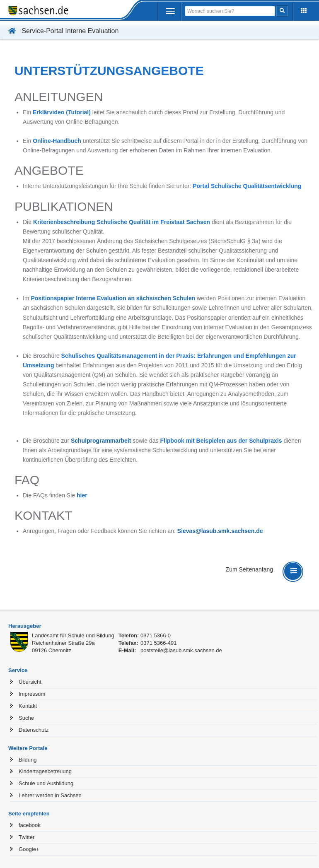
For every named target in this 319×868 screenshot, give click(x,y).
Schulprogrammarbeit (101, 441)
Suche (26, 718)
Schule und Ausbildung (46, 783)
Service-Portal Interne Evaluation (61, 31)
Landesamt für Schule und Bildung (73, 635)
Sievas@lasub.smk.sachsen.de (220, 531)
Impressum (32, 694)
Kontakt (28, 706)
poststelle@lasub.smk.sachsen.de (181, 650)
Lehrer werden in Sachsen (50, 795)
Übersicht (30, 682)
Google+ (29, 849)
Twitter (27, 837)
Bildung (28, 760)
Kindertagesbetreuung (45, 771)
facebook (30, 825)
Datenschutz (34, 730)
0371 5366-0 (156, 635)
